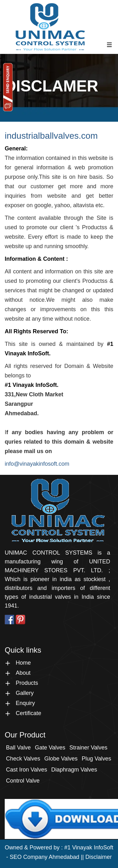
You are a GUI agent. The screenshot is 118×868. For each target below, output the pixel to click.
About (23, 673)
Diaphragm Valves (74, 770)
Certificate (28, 713)
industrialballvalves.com (51, 136)
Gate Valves (50, 748)
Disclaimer (98, 857)
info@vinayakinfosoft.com (37, 464)
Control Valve (23, 781)
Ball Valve (18, 748)
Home (23, 663)
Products (27, 683)
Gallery (25, 693)
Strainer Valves (88, 748)
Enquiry (25, 703)
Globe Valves (61, 759)
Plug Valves (96, 759)
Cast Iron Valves (27, 770)
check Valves (23, 759)
